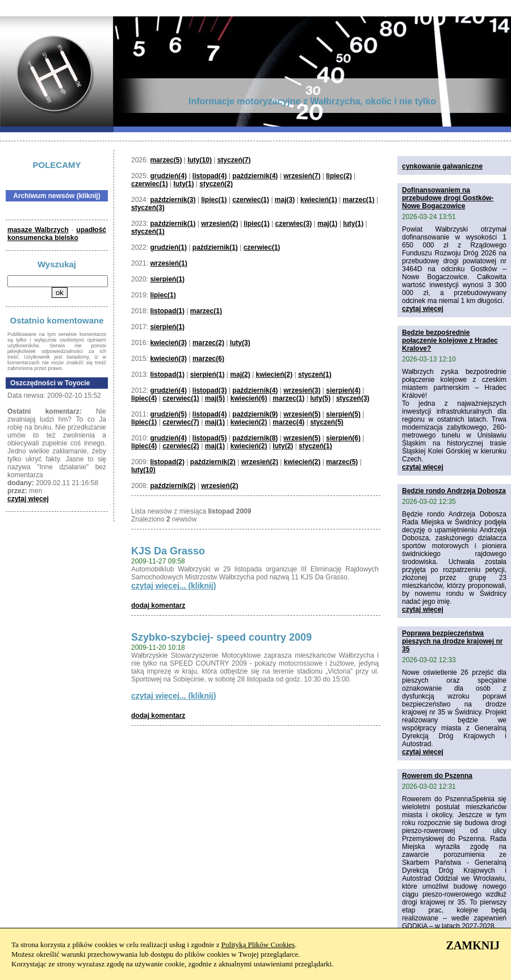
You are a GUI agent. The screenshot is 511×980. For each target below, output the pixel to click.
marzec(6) (208, 359)
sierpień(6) (343, 438)
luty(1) (184, 184)
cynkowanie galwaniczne (442, 166)
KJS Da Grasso (168, 551)
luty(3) (240, 343)
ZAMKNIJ (473, 945)
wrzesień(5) (302, 414)
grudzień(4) (168, 176)
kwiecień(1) (319, 200)
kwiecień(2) (274, 375)
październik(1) (173, 224)
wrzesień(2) (219, 224)
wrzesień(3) (302, 390)
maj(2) (240, 375)
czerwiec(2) (181, 446)
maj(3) (285, 200)
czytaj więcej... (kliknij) (173, 586)
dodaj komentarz (158, 605)
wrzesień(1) (168, 263)
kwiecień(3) (168, 343)
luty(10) (200, 160)
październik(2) (213, 462)
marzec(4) (288, 422)
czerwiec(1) (150, 184)
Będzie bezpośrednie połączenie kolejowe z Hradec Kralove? (450, 340)
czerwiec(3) (294, 224)
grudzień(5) (168, 414)
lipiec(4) (144, 398)
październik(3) (173, 200)
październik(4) (255, 176)
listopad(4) (210, 176)
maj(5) (215, 398)
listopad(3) (210, 390)
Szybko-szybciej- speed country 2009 (221, 637)
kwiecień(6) (249, 398)
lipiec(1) (214, 200)
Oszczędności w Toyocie (50, 383)
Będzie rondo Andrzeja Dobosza (454, 491)
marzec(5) (166, 160)
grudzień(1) (168, 247)
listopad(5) (210, 438)
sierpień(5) (343, 414)
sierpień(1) (167, 279)
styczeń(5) (327, 422)
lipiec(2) (339, 176)
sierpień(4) (343, 390)
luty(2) (283, 446)
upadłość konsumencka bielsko (57, 234)
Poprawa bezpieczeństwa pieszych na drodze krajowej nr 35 (452, 641)
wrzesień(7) (302, 176)
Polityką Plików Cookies (258, 945)
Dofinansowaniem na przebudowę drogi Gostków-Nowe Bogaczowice (448, 198)
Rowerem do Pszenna (437, 776)
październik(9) (255, 414)
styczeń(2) (216, 184)
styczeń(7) (234, 160)
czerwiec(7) (181, 422)
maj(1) (327, 224)
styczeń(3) (148, 208)
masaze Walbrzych (38, 230)
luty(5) (320, 398)
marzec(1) (358, 200)
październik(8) (255, 438)
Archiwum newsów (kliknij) (56, 196)
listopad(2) (167, 462)
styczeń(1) (148, 232)
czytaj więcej (28, 499)
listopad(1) (167, 311)
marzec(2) (208, 343)
